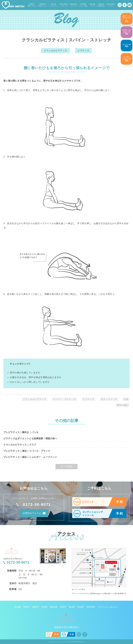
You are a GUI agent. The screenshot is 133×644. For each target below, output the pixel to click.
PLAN (54, 5)
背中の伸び (122, 405)
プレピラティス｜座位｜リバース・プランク (27, 451)
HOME (18, 607)
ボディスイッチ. (57, 642)
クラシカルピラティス (55, 51)
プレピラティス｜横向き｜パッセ (21, 432)
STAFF (84, 5)
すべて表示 (66, 467)
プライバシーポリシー (108, 607)
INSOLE (73, 5)
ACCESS (111, 5)
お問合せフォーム (30, 514)
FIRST (32, 5)
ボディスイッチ (109, 399)
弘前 (126, 399)
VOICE (101, 5)
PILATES (64, 5)
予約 (127, 19)
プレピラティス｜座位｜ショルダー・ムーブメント (30, 457)
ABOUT (43, 5)
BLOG (93, 5)
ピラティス (83, 51)
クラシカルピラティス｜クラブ (20, 445)
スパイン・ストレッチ (64, 399)
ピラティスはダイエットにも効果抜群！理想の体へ (30, 438)
